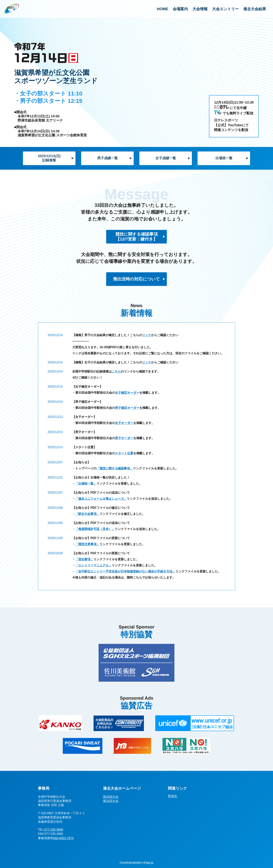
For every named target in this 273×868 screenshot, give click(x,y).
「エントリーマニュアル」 (93, 565)
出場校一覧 (224, 158)
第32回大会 (111, 797)
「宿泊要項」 (84, 559)
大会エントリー (225, 9)
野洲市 (173, 796)
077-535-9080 (54, 830)
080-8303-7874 (63, 838)
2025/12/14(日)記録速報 (49, 158)
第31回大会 (111, 801)
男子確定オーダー (127, 408)
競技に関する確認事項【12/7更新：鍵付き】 (137, 237)
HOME (162, 9)
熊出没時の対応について (137, 279)
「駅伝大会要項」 (87, 514)
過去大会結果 (255, 9)
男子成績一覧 (107, 158)
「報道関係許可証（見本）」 (95, 529)
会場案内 (180, 9)
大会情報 (200, 9)
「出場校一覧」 (86, 484)
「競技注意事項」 (87, 544)
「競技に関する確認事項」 (115, 468)
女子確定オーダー (127, 393)
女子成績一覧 (166, 158)
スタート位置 (124, 453)
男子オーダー (124, 438)
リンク (147, 335)
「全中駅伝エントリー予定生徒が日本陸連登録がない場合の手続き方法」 (125, 571)
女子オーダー (124, 423)
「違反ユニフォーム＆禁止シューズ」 (101, 499)
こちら (116, 371)
